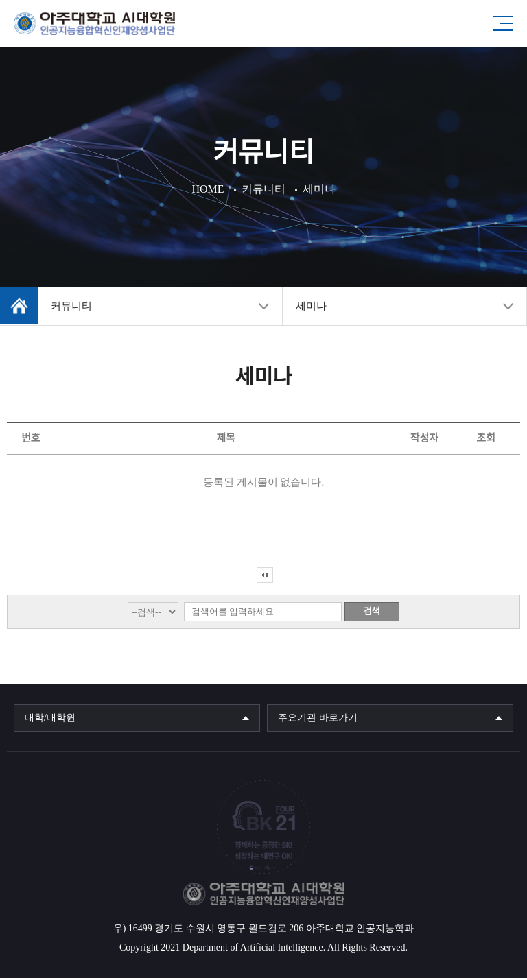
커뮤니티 (71, 308)
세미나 (311, 308)
